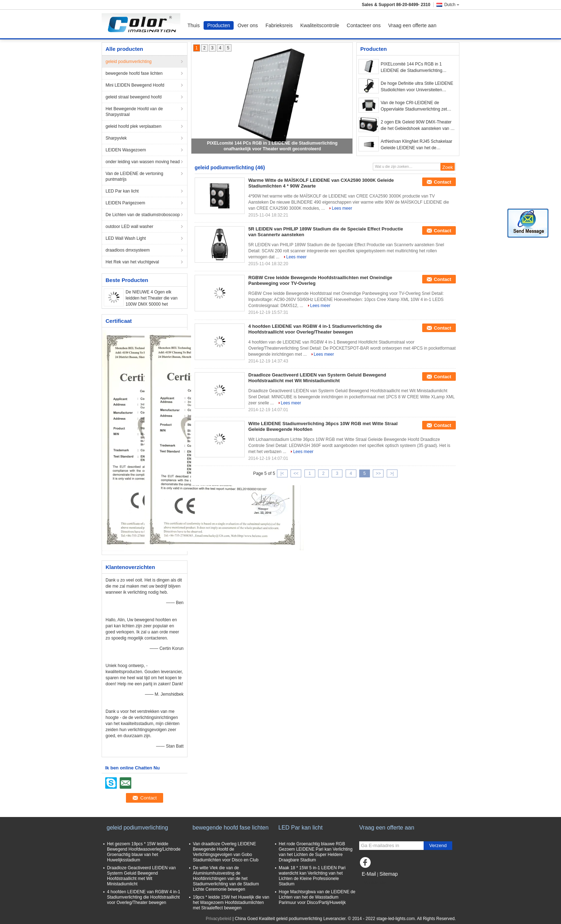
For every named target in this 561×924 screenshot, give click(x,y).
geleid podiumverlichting (129, 62)
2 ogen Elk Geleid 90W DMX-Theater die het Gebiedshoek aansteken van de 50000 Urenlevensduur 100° (418, 126)
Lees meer (342, 208)
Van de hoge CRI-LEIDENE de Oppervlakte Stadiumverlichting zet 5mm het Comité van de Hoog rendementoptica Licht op (414, 106)
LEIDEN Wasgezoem (126, 150)
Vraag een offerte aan (412, 25)
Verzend (438, 845)
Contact (443, 182)
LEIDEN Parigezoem (125, 203)
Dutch (452, 5)
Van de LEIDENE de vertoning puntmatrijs (134, 176)
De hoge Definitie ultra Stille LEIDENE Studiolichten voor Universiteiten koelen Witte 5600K (417, 87)
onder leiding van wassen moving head (143, 162)
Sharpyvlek (116, 138)
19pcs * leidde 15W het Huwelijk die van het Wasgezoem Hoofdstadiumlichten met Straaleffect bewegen (231, 903)
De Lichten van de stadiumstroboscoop (143, 215)
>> (378, 473)
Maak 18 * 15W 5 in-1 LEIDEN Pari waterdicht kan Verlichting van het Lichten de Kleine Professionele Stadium (312, 876)
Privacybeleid (218, 919)
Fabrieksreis (279, 25)
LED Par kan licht (122, 191)
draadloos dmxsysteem (128, 250)
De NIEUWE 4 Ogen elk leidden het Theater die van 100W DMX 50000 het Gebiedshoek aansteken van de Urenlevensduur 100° (153, 304)
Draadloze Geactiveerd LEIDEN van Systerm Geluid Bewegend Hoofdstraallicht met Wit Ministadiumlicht (317, 378)
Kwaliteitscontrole (320, 25)
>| (392, 473)
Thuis (194, 25)
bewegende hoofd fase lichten (134, 73)
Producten (219, 25)
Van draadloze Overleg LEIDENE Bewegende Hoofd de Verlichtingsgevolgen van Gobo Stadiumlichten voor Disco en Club (226, 852)
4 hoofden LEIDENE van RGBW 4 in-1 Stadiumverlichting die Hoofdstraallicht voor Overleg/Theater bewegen (315, 329)
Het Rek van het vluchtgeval (132, 262)
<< (296, 473)
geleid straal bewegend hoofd (134, 97)
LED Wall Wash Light (126, 238)
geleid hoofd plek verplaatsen (133, 126)
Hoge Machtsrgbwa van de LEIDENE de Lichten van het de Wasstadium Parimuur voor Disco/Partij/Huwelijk (317, 897)
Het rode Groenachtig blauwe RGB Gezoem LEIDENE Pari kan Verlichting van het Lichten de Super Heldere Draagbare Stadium (316, 852)
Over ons (248, 25)
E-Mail (369, 874)
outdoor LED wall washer (129, 227)
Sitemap (388, 874)
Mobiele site (373, 883)
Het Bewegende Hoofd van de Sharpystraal (134, 112)
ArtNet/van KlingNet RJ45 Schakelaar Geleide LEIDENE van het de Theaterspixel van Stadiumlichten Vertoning (416, 145)
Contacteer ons (364, 25)
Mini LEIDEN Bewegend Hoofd (135, 85)
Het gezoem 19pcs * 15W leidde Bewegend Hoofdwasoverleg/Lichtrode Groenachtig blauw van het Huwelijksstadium (144, 852)
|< (282, 473)
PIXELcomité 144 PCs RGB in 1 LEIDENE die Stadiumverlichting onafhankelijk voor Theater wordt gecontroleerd (412, 68)
